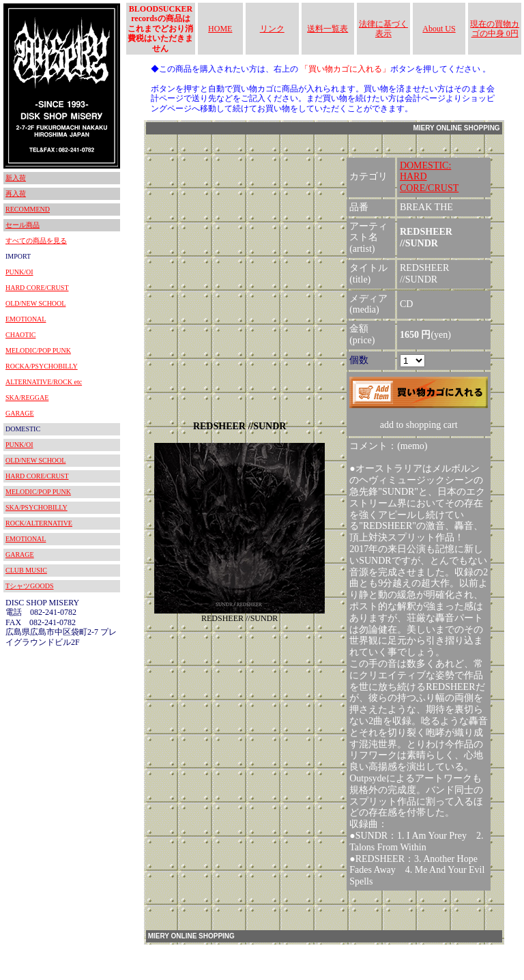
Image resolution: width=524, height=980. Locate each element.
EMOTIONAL (26, 319)
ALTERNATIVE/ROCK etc (44, 382)
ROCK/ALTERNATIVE (39, 523)
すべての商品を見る (36, 241)
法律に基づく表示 (383, 29)
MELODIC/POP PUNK (38, 350)
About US (439, 29)
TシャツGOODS (30, 586)
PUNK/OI (19, 272)
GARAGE (20, 413)
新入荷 (16, 178)
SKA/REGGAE (27, 398)
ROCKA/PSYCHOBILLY (42, 366)
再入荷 (16, 193)
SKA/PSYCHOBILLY (37, 507)
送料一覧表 (327, 29)
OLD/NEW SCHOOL (35, 303)
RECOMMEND (28, 209)
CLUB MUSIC (26, 570)
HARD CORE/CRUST (37, 288)
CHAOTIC (20, 335)
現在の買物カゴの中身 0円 (495, 29)
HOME (220, 29)
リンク (272, 29)
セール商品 (23, 225)
